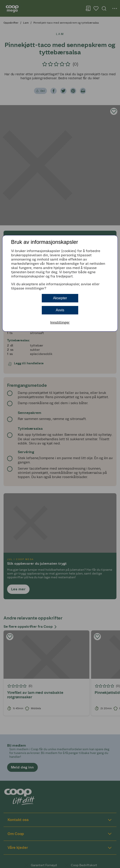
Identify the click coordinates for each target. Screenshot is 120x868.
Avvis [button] (60, 310)
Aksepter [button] (60, 298)
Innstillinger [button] (60, 322)
